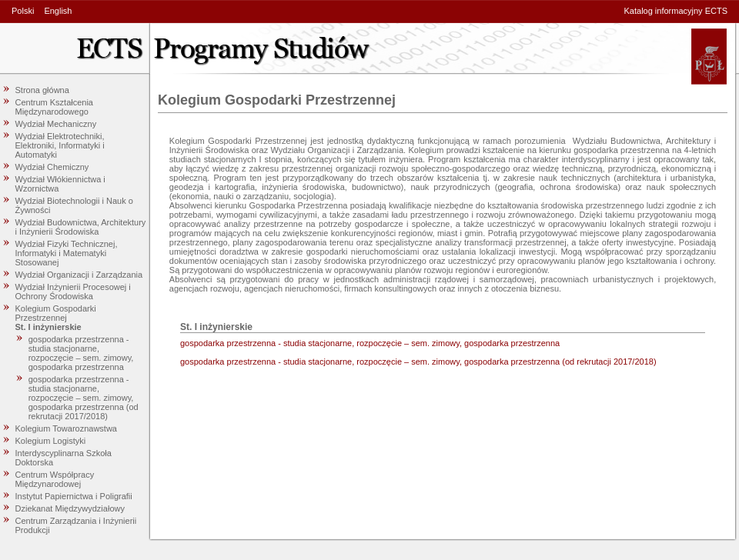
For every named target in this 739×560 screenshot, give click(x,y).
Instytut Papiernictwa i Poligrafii (74, 496)
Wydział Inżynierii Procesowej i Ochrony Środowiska (73, 292)
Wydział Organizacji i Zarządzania (79, 275)
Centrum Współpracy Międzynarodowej (55, 479)
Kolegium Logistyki (51, 441)
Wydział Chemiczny (52, 167)
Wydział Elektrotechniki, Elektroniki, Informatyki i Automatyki (60, 145)
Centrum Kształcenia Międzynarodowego (55, 107)
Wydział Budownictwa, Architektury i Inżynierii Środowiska (81, 227)
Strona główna (42, 90)
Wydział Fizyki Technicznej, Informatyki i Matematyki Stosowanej (67, 253)
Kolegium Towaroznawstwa (66, 428)
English (58, 11)
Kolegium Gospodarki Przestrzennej (56, 313)
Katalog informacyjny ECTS (676, 11)
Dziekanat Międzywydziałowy (70, 508)
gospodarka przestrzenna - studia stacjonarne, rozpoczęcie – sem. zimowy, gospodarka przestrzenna (81, 353)
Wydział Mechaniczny (56, 124)
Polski (23, 11)
